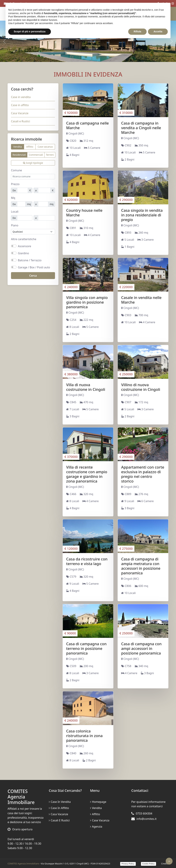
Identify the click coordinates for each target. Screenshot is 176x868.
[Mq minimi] (21, 204)
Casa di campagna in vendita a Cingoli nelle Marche (141, 128)
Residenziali (19, 155)
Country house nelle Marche (84, 213)
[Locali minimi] (25, 218)
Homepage (98, 802)
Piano (15, 225)
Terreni (50, 155)
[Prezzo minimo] (23, 190)
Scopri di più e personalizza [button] (30, 31)
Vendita (18, 147)
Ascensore (24, 246)
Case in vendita (21, 97)
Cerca (33, 276)
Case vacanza (45, 147)
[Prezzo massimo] (44, 190)
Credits (165, 864)
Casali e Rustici (21, 121)
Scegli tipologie (33, 163)
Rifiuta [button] (137, 31)
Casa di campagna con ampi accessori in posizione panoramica (141, 648)
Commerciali (36, 155)
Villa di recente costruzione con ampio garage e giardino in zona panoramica (87, 474)
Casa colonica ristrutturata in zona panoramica (84, 736)
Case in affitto (20, 105)
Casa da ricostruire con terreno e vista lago (87, 561)
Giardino (23, 253)
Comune (16, 170)
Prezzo (15, 184)
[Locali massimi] (46, 218)
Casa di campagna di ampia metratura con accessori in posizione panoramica (141, 566)
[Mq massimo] (43, 204)
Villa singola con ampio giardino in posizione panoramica (87, 302)
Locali (15, 212)
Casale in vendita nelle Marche (141, 300)
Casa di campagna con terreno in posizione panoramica (86, 648)
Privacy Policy (128, 864)
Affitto (30, 147)
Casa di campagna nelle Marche (87, 125)
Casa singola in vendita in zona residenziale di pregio (142, 215)
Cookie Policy (148, 864)
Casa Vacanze (20, 113)
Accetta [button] (158, 31)
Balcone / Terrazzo (30, 260)
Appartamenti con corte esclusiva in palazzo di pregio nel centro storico (143, 474)
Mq (13, 198)
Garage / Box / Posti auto (34, 267)
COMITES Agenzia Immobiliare (23, 864)
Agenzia (96, 827)
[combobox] (33, 177)
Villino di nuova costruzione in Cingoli (141, 387)
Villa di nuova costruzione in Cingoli (86, 387)
